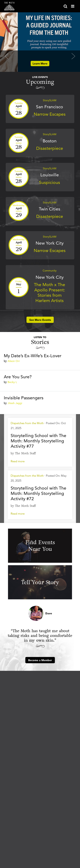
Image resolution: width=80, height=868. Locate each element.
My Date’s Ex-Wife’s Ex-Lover (33, 356)
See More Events (40, 320)
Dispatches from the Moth (27, 423)
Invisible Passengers (24, 398)
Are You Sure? (18, 377)
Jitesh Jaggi (15, 403)
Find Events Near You (40, 546)
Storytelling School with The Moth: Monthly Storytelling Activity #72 (38, 493)
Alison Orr (14, 361)
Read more (18, 461)
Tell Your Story (40, 582)
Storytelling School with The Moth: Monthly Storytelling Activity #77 (38, 441)
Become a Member (40, 660)
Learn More (40, 64)
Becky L (12, 382)
